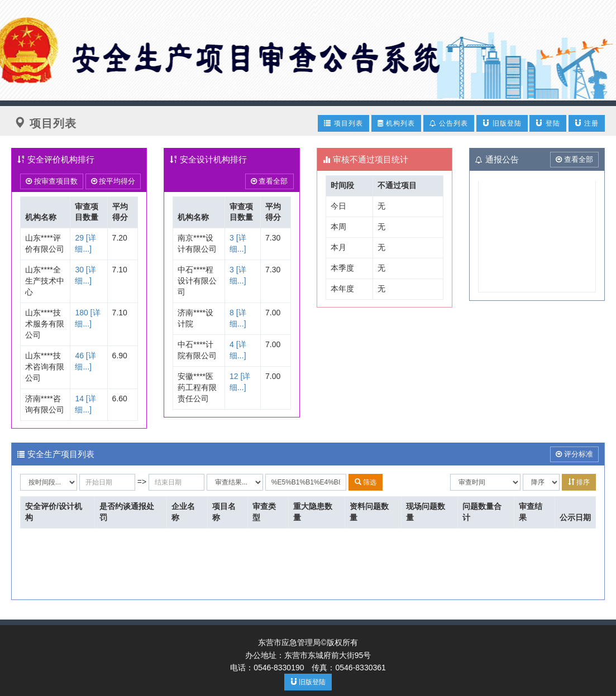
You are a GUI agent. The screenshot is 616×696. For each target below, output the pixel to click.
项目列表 (343, 123)
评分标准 (574, 454)
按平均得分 (113, 181)
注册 (587, 123)
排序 (579, 482)
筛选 (366, 482)
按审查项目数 (52, 181)
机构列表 (396, 123)
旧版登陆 (502, 123)
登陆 (548, 123)
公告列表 (449, 123)
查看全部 (269, 181)
